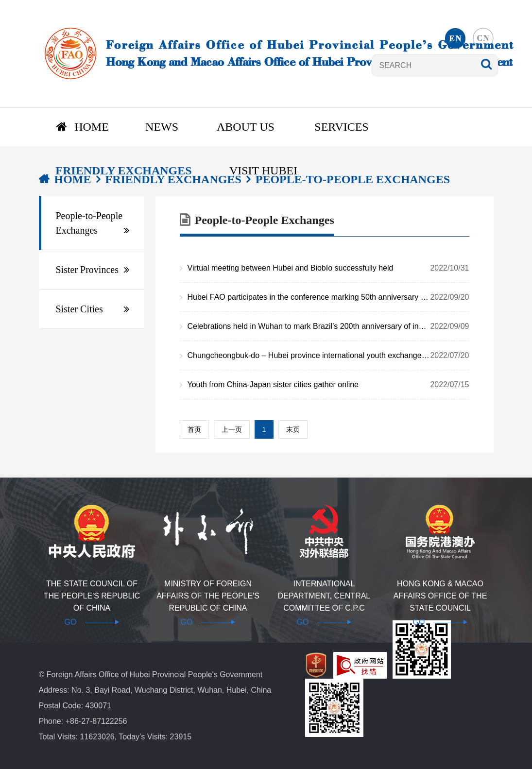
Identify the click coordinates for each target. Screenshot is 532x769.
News (162, 127)
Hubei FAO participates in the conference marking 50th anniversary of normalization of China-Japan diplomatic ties (328, 297)
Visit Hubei (263, 171)
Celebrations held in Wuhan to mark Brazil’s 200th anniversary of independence (328, 326)
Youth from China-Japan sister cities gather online (328, 385)
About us (246, 127)
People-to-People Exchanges (89, 223)
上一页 (232, 429)
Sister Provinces (87, 270)
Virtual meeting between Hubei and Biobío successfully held (328, 268)
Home (83, 127)
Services (341, 127)
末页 (293, 429)
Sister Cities (79, 309)
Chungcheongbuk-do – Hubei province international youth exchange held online (328, 356)
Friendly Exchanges (123, 171)
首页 (194, 429)
